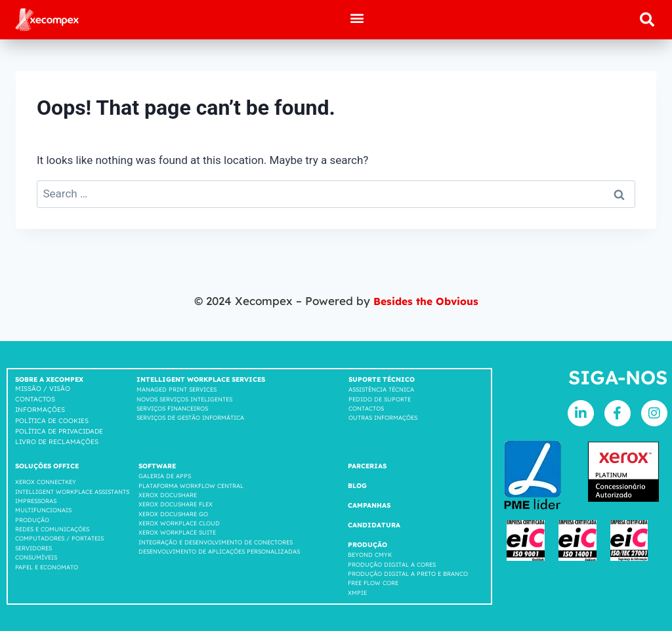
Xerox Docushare (168, 494)
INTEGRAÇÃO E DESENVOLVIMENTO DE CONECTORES (216, 541)
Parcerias (367, 466)
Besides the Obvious (426, 301)
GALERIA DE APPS (165, 476)
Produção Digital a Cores (392, 564)
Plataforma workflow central (191, 485)
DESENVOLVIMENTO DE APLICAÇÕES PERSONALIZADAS (219, 551)
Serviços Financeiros (172, 408)
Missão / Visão (43, 389)
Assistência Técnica (381, 389)
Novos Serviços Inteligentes (184, 398)
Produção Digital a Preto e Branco (408, 573)
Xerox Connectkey (46, 482)
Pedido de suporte (380, 398)
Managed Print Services (177, 389)
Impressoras (36, 500)
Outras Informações (383, 417)
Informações (40, 410)
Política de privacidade (59, 431)
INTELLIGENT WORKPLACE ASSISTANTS (72, 491)
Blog (357, 486)
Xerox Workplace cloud (179, 523)
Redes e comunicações (52, 529)
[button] (357, 17)
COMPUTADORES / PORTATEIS (59, 538)
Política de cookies (52, 421)
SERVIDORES (33, 547)
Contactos (35, 399)
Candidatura (374, 525)
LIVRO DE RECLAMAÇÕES (57, 442)
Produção (32, 519)
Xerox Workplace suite (177, 532)
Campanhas (369, 505)
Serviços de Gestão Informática (190, 417)
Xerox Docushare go (173, 513)
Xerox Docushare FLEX (176, 504)
